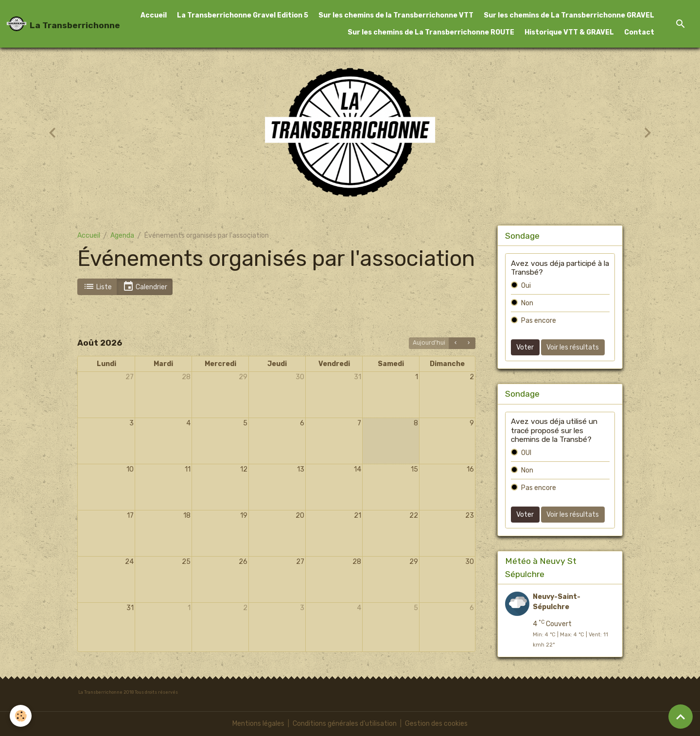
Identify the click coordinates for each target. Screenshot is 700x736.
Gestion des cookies (436, 724)
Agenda (122, 236)
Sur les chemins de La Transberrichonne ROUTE (431, 32)
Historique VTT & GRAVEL (569, 32)
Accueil (154, 15)
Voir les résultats (573, 347)
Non (527, 303)
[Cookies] (21, 716)
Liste (97, 287)
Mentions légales (258, 724)
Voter (525, 347)
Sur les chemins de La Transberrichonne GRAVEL (569, 15)
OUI (526, 453)
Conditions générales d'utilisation (345, 724)
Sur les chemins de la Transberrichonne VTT (396, 15)
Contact (639, 32)
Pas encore (539, 321)
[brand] (54, 24)
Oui (526, 286)
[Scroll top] (681, 717)
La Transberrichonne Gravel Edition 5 (243, 15)
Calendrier (145, 287)
